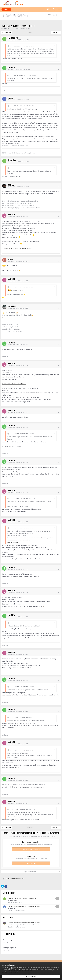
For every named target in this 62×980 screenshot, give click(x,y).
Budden (13, 908)
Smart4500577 (13, 38)
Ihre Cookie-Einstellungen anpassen (20, 970)
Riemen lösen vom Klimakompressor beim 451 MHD (24, 906)
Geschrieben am (19, 40)
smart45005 (12, 306)
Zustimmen (31, 977)
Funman (10, 98)
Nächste (54, 33)
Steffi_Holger (15, 925)
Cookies (11, 968)
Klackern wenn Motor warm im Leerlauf (14, 384)
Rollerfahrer (33, 75)
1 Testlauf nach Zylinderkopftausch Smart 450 (16, 248)
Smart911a (11, 67)
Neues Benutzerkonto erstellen (31, 849)
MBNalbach (12, 185)
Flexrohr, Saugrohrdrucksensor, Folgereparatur (23, 898)
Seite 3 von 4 (31, 33)
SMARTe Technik (25, 28)
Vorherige (8, 33)
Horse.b (10, 259)
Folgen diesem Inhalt (29, 872)
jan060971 (7, 28)
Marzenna (14, 900)
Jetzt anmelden (31, 863)
